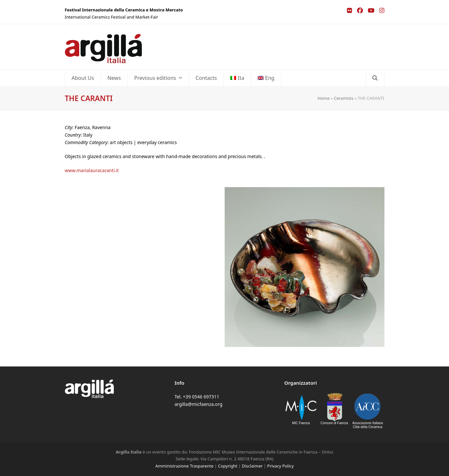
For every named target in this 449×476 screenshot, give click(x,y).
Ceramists (344, 98)
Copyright (228, 466)
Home (324, 98)
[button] (375, 78)
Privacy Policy (280, 466)
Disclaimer (252, 466)
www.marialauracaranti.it (92, 170)
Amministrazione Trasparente (184, 466)
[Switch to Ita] (237, 78)
